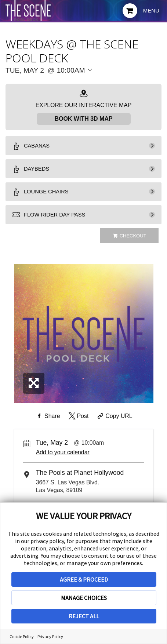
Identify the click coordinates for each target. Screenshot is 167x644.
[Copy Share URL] (114, 423)
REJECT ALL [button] (84, 616)
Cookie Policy (22, 636)
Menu (151, 10)
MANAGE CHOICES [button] (84, 598)
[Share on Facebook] (47, 423)
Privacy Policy (50, 636)
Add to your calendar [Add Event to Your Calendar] (63, 459)
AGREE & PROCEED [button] (84, 579)
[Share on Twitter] (78, 423)
